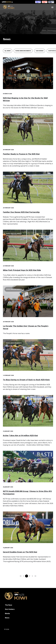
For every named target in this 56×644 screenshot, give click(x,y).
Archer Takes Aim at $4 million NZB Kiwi (20, 435)
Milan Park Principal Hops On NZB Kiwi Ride (22, 270)
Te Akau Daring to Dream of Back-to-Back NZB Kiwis (26, 380)
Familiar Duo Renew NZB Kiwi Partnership (21, 212)
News (7, 618)
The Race (9, 605)
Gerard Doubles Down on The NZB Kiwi (20, 552)
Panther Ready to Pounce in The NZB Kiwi (21, 154)
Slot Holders (10, 609)
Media (7, 613)
